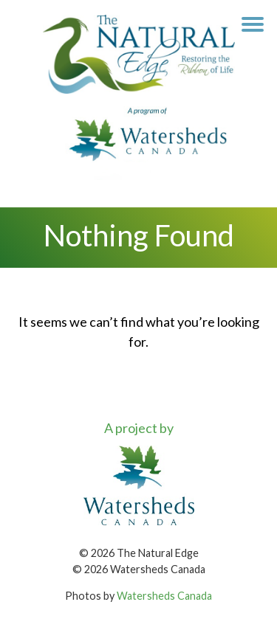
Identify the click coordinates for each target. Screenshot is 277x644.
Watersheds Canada (164, 596)
